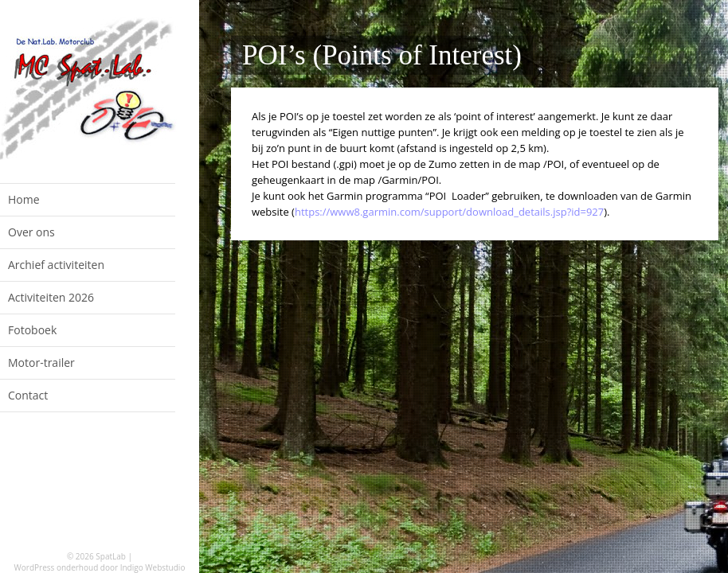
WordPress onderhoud (57, 567)
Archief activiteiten (56, 265)
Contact (28, 395)
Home (24, 199)
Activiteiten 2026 (51, 297)
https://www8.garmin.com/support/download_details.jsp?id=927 (449, 212)
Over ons (31, 232)
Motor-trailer (41, 363)
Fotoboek (32, 330)
